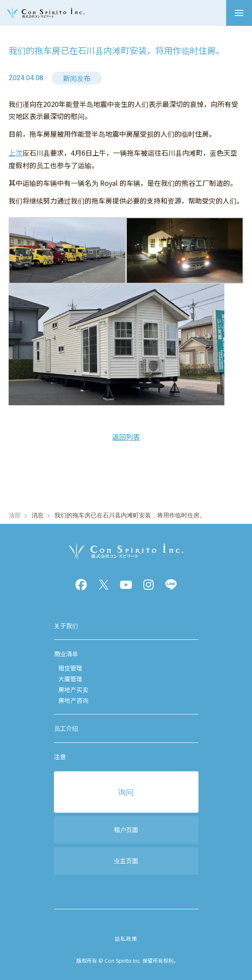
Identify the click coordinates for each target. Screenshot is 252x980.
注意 (60, 757)
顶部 (15, 515)
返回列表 (126, 437)
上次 (16, 153)
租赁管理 (70, 668)
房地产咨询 (73, 700)
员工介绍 (66, 728)
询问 (126, 792)
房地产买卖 (73, 689)
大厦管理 (70, 679)
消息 (38, 515)
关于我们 (66, 626)
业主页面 (126, 861)
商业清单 (66, 654)
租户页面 (126, 830)
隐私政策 (126, 938)
